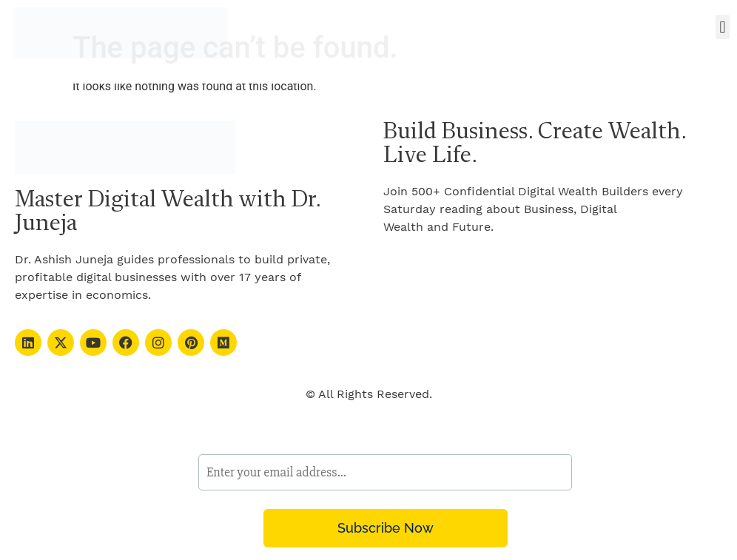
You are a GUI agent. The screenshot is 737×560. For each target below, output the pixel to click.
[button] (723, 27)
